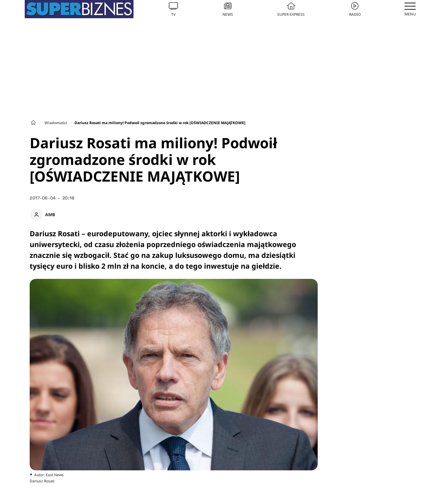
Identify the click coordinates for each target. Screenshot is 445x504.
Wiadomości (56, 123)
